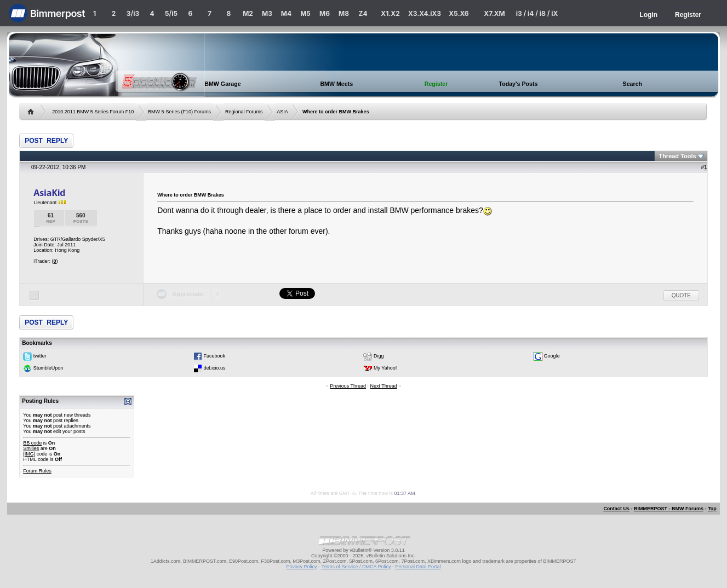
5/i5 (171, 13)
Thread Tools (677, 156)
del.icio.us (214, 368)
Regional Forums (244, 112)
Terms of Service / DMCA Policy (356, 567)
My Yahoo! (385, 368)
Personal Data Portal (418, 567)
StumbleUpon (48, 368)
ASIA (282, 112)
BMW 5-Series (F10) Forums (179, 112)
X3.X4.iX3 (425, 13)
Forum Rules (37, 471)
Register (688, 15)
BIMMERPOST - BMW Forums (669, 509)
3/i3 (133, 13)
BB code (32, 443)
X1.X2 (390, 13)
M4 (286, 13)
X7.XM (494, 13)
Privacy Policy (302, 567)
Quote (681, 295)
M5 (305, 13)
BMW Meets (336, 84)
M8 (344, 13)
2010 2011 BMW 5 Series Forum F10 (93, 112)
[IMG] (29, 454)
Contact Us (616, 509)
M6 (325, 13)
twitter (40, 356)
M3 (267, 13)
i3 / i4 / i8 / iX (537, 13)
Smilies (31, 448)
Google (552, 356)
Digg (379, 356)
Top (712, 509)
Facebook (214, 356)
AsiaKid (49, 193)
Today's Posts (518, 84)
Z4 (363, 13)
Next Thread (383, 386)
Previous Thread (348, 386)
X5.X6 (459, 13)
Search (633, 84)
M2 (248, 13)
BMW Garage (222, 84)
